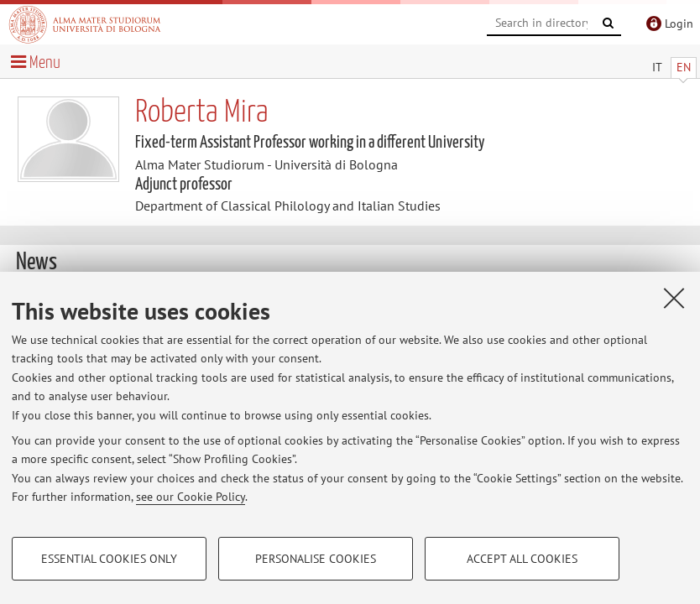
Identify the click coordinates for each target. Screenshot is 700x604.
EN (684, 67)
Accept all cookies (522, 559)
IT (657, 67)
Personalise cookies (316, 559)
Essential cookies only (109, 559)
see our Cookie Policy (191, 497)
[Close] (674, 298)
